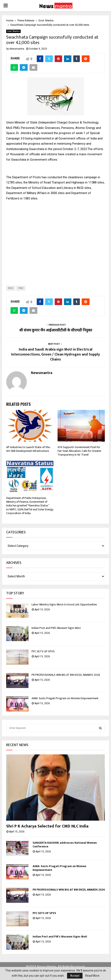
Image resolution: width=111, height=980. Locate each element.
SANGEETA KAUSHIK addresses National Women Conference (65, 845)
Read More (92, 976)
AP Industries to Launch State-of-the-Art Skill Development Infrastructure (28, 449)
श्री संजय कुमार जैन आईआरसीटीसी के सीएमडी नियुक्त (56, 330)
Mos (11, 288)
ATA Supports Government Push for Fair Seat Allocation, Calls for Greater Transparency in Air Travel (79, 451)
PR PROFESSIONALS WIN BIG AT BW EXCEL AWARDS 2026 (66, 675)
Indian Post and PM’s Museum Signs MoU (56, 628)
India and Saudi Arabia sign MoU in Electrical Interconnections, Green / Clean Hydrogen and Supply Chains (55, 354)
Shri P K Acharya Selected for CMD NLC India (48, 826)
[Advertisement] (55, 240)
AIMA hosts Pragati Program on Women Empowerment (65, 698)
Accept (75, 976)
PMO (21, 288)
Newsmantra (17, 49)
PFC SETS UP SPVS (43, 651)
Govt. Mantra (13, 31)
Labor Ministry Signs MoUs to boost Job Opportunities (64, 604)
